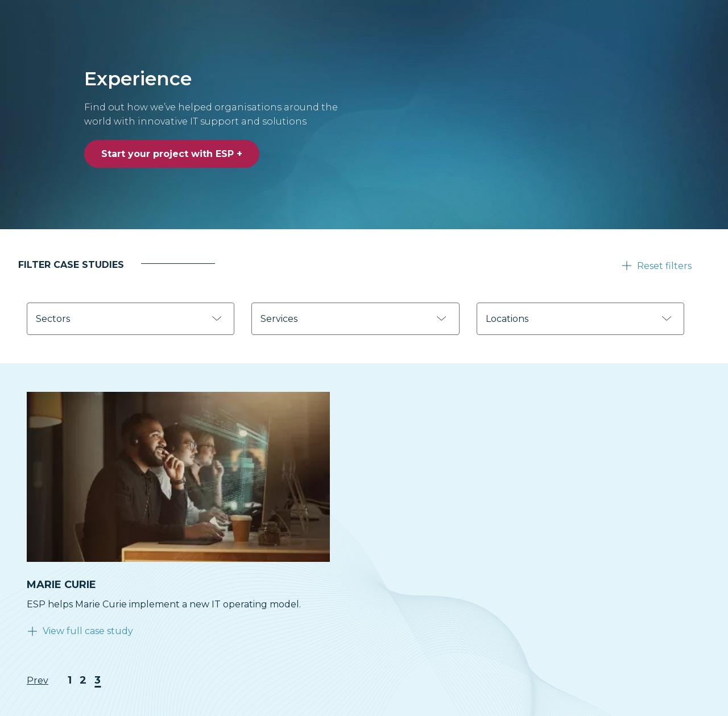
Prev (38, 680)
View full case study (88, 631)
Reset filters (664, 266)
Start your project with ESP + (172, 154)
